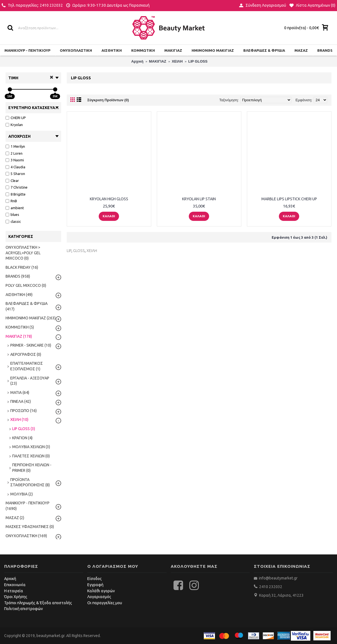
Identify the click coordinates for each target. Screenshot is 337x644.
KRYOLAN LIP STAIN (199, 199)
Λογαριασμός (99, 597)
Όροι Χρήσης (16, 597)
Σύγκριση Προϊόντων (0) (108, 100)
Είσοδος (95, 579)
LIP (69, 251)
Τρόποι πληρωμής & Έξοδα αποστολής (38, 603)
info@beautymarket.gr (278, 578)
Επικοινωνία (15, 585)
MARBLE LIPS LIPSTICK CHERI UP (289, 199)
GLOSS (79, 251)
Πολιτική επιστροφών (23, 609)
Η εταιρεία (14, 591)
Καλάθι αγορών (101, 591)
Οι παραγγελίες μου (105, 603)
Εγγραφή (95, 585)
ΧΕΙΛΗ (92, 251)
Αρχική (10, 579)
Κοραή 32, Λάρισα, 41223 (281, 595)
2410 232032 (271, 587)
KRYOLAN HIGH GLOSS (109, 199)
